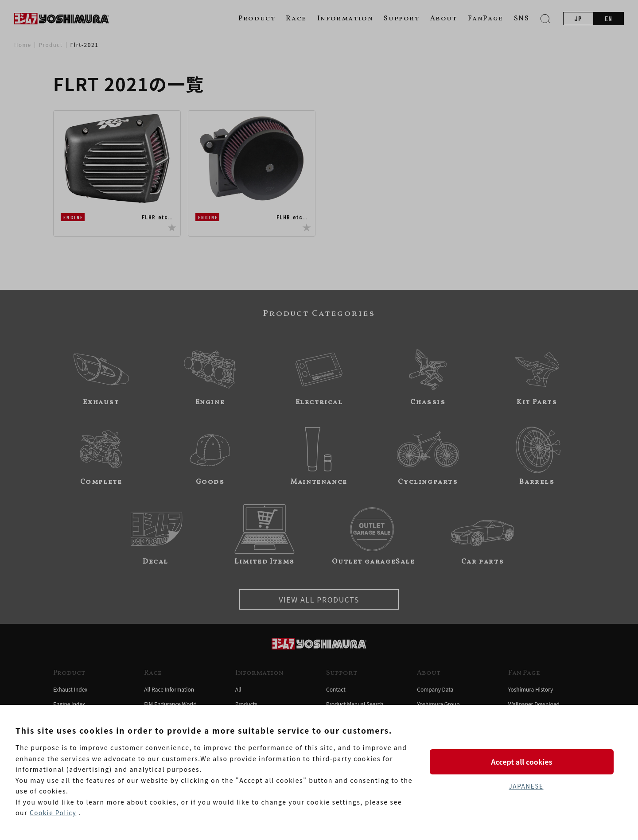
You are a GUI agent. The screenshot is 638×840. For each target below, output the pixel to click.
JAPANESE (526, 786)
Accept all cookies (526, 761)
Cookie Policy (54, 813)
